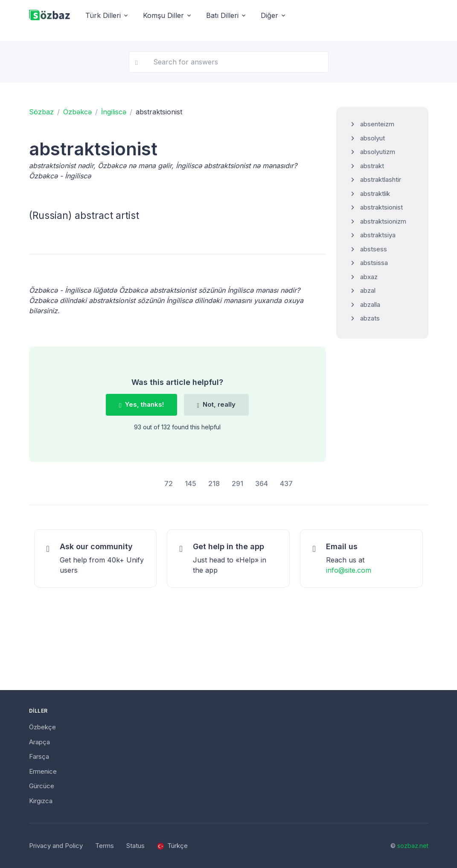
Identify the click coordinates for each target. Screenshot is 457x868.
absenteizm (377, 124)
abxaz (369, 277)
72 (169, 484)
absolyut (373, 138)
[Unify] (49, 16)
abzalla (370, 304)
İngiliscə (114, 112)
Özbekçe (42, 727)
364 (262, 484)
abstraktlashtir (381, 179)
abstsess (374, 249)
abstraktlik (375, 194)
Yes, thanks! (141, 404)
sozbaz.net (413, 846)
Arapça (39, 742)
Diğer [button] (269, 15)
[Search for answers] (229, 62)
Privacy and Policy (56, 846)
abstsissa (374, 263)
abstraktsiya (378, 235)
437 (286, 484)
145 (191, 484)
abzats (370, 318)
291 (237, 484)
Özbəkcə (77, 112)
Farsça (39, 756)
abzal (368, 290)
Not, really (216, 404)
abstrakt (372, 166)
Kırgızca (41, 801)
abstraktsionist (381, 207)
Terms (105, 846)
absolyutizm (378, 152)
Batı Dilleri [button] (222, 15)
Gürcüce (42, 786)
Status (135, 846)
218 (214, 484)
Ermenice (43, 771)
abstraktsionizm (383, 221)
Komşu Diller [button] (163, 15)
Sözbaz (41, 112)
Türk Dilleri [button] (103, 15)
